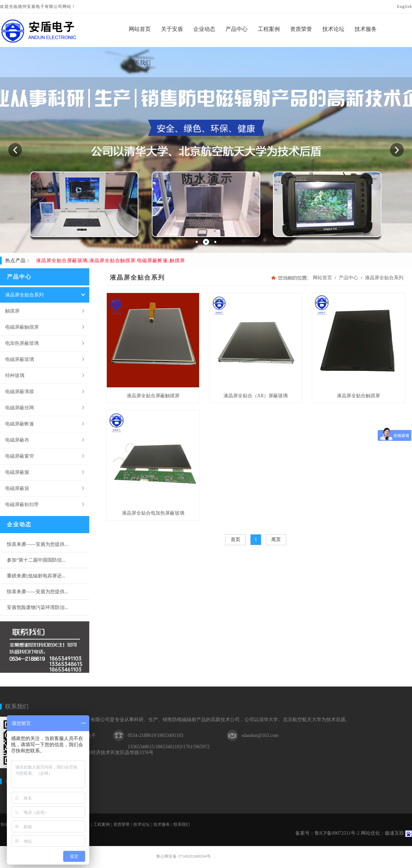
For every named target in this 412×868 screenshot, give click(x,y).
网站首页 (322, 278)
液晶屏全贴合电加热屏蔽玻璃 (153, 513)
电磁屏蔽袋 (17, 488)
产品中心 (348, 278)
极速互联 (394, 833)
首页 (236, 539)
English (404, 7)
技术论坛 (141, 824)
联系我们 (17, 707)
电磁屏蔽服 (17, 472)
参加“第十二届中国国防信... (36, 560)
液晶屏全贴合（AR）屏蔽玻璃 (256, 396)
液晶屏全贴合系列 (24, 295)
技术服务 (162, 824)
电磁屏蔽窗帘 (20, 456)
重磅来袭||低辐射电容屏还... (36, 576)
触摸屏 (12, 311)
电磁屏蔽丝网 (20, 408)
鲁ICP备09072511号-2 (337, 833)
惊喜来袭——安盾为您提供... (38, 544)
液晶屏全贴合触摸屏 (358, 396)
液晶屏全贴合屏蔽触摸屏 (153, 396)
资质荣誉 (122, 824)
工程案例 (102, 824)
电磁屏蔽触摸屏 (22, 327)
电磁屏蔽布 (17, 440)
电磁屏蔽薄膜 (20, 391)
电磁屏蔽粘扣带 (22, 504)
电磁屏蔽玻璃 (20, 359)
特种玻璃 (15, 375)
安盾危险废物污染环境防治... (38, 607)
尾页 (276, 539)
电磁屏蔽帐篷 (20, 424)
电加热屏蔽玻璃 (22, 343)
